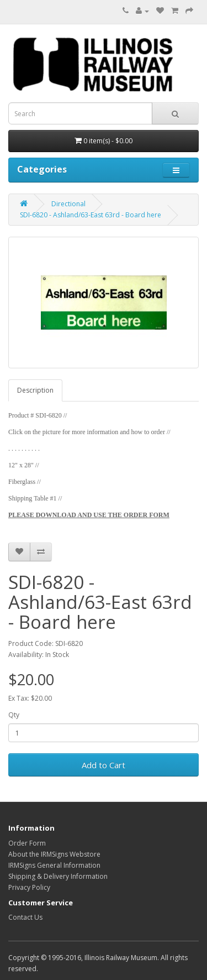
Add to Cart (104, 765)
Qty (14, 715)
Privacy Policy (29, 887)
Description (35, 390)
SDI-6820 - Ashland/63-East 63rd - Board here (91, 215)
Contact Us (25, 917)
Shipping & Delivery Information (58, 876)
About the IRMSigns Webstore (54, 854)
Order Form (27, 843)
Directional (68, 204)
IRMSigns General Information (54, 865)
